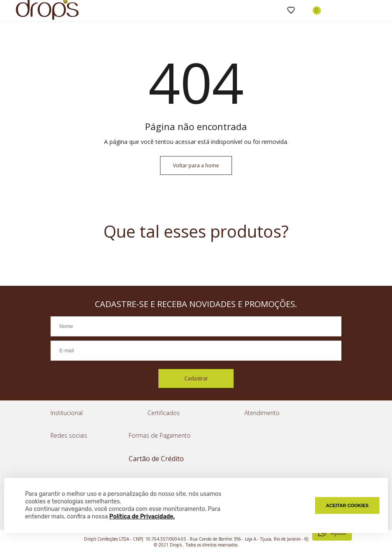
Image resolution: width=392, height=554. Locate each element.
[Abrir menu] (8, 10)
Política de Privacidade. (142, 517)
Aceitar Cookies (347, 505)
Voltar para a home (196, 165)
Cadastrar (196, 378)
